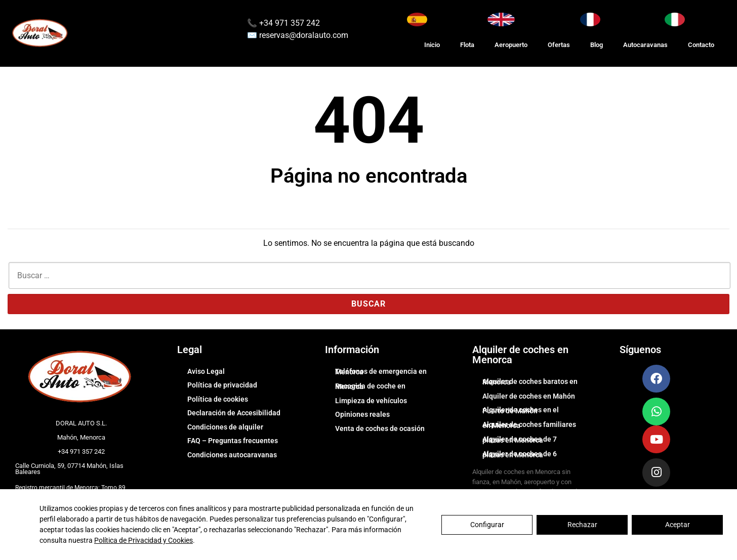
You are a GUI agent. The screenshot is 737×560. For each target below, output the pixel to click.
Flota (467, 45)
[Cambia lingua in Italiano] (675, 19)
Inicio (432, 45)
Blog (597, 45)
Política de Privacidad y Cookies (144, 540)
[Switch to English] (501, 19)
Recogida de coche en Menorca (370, 386)
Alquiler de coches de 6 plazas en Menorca (520, 454)
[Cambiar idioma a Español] (417, 19)
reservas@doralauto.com (304, 35)
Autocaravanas (645, 45)
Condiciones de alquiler (225, 427)
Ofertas (559, 45)
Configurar (487, 525)
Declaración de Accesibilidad (234, 413)
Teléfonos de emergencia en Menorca (381, 372)
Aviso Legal (206, 371)
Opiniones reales (362, 414)
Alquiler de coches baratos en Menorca (530, 382)
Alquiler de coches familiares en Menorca (529, 425)
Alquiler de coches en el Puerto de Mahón (521, 410)
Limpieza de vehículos (371, 401)
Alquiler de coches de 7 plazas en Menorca (520, 440)
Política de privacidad (222, 385)
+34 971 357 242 (289, 23)
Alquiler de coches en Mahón (529, 396)
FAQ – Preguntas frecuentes (233, 441)
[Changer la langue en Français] (590, 19)
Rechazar (582, 525)
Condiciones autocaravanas (232, 455)
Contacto (701, 45)
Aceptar (678, 525)
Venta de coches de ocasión (380, 428)
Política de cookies (218, 399)
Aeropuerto (511, 45)
